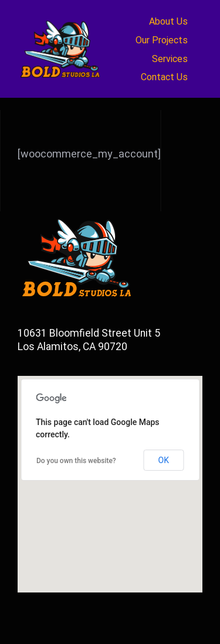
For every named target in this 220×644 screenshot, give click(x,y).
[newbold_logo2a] (62, 20)
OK (164, 460)
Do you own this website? (76, 461)
